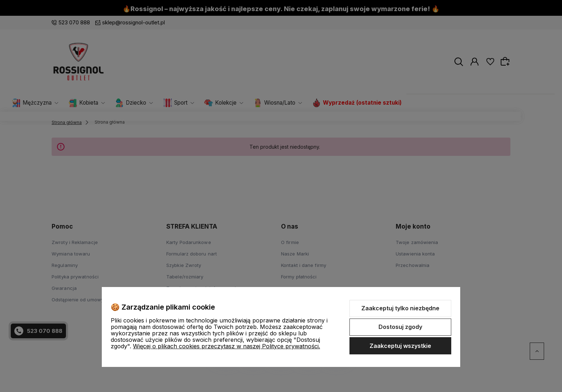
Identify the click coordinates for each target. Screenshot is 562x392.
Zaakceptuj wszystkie (400, 346)
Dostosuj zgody (400, 327)
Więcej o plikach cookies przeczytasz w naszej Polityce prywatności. (227, 346)
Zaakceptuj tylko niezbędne (400, 308)
